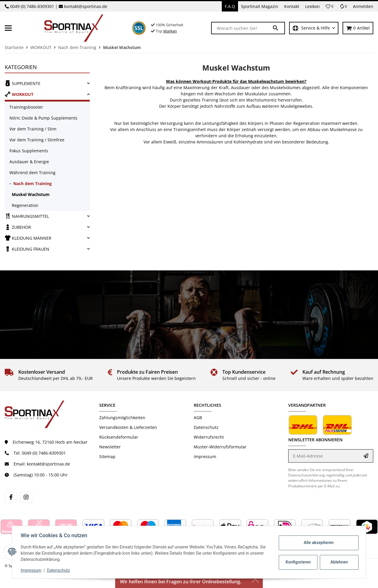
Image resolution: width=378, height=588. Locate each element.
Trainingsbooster (26, 107)
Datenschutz (206, 427)
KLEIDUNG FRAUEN (27, 249)
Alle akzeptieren (318, 543)
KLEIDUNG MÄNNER (28, 238)
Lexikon (312, 6)
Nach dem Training (32, 183)
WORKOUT (19, 94)
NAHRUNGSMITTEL (27, 216)
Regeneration (25, 205)
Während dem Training (32, 173)
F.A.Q (230, 6)
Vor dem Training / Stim (33, 129)
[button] (330, 6)
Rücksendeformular (119, 437)
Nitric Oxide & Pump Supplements (43, 118)
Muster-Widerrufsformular (220, 447)
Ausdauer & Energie (29, 162)
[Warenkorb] (358, 28)
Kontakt (292, 6)
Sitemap (107, 456)
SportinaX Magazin (260, 6)
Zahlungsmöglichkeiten (122, 418)
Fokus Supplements (29, 151)
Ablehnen (338, 562)
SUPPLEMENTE (23, 83)
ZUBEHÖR (18, 227)
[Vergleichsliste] (343, 6)
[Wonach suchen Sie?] (242, 28)
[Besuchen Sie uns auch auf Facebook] (11, 497)
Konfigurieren (298, 562)
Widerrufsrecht (209, 437)
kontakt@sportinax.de (86, 6)
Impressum (205, 456)
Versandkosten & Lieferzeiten (128, 427)
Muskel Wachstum (31, 194)
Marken (170, 31)
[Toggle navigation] (8, 28)
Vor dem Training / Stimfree (37, 140)
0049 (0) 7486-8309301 (32, 6)
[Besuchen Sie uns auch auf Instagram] (26, 497)
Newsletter (110, 447)
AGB (198, 418)
